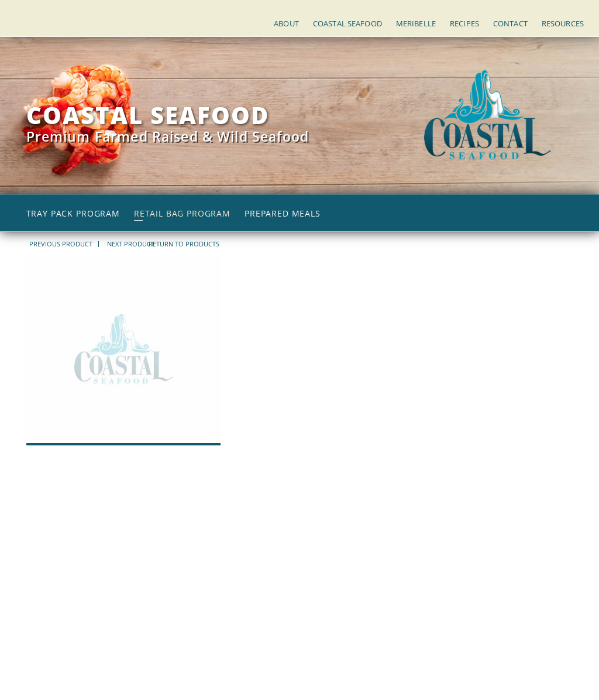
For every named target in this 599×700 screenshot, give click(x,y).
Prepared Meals (283, 214)
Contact (510, 23)
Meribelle (416, 23)
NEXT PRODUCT (131, 244)
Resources (563, 23)
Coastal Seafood (347, 23)
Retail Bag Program (182, 214)
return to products (184, 244)
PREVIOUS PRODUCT (61, 244)
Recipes (464, 23)
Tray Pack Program (73, 214)
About (286, 23)
